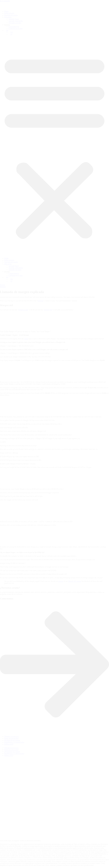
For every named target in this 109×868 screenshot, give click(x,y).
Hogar (6, 11)
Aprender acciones (15, 23)
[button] (54, 146)
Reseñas (7, 25)
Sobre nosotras (9, 13)
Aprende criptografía (16, 21)
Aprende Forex (14, 19)
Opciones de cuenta (11, 15)
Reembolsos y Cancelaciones (14, 742)
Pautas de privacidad (11, 738)
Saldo (26, 339)
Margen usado (23, 310)
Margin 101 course (75, 581)
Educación (8, 17)
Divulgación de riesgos (12, 740)
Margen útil (48, 310)
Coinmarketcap (14, 27)
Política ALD (9, 744)
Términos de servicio (11, 737)
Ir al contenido (5, 1)
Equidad (40, 301)
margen (61, 581)
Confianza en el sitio (16, 29)
